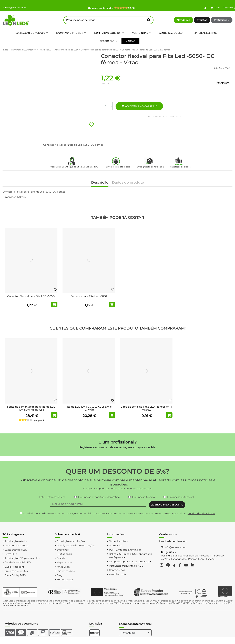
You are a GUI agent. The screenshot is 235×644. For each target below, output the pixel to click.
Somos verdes (65, 579)
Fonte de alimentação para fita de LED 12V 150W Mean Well (31, 408)
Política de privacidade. (201, 513)
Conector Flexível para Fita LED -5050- (31, 296)
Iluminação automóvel (181, 497)
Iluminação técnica (143, 497)
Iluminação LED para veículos (22, 558)
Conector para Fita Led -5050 (89, 296)
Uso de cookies (66, 571)
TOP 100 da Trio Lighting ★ (125, 550)
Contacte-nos (117, 570)
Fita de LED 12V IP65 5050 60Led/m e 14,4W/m (89, 408)
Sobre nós (63, 550)
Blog (60, 575)
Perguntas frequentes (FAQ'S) (127, 566)
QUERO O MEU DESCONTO (167, 505)
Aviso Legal (64, 567)
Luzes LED (11, 554)
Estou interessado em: (52, 497)
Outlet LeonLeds (119, 541)
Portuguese (136, 633)
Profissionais (222, 20)
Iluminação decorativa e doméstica (99, 497)
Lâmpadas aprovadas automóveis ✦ (130, 562)
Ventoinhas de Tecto (17, 545)
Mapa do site (64, 562)
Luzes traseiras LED (16, 550)
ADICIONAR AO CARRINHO (139, 106)
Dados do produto (128, 183)
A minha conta (118, 574)
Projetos (202, 20)
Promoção (115, 545)
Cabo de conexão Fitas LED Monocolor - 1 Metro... (146, 408)
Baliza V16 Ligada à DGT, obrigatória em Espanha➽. (130, 556)
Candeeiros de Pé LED (18, 562)
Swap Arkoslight (14, 567)
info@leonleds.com (15, 8)
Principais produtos (16, 571)
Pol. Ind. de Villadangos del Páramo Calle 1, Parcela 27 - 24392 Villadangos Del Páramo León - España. (193, 557)
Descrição (100, 183)
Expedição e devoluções (71, 541)
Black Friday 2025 (15, 575)
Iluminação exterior (16, 541)
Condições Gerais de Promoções (76, 545)
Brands (61, 558)
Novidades (183, 20)
